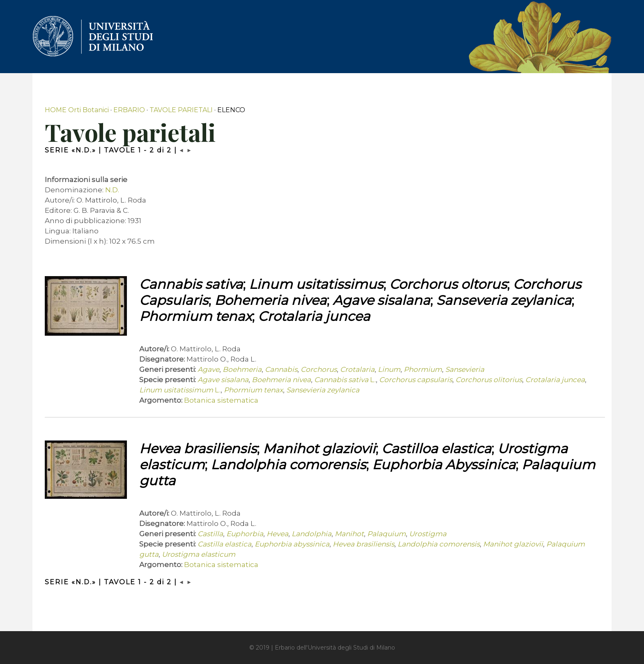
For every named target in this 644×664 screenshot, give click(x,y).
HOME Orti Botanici (77, 110)
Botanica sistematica (221, 400)
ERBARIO (129, 110)
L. (345, 380)
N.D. (112, 190)
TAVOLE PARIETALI (181, 110)
